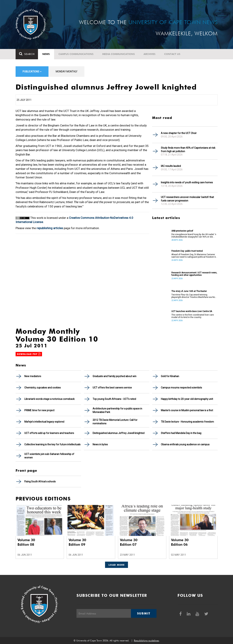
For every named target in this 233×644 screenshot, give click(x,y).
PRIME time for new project (39, 410)
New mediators (33, 376)
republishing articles (50, 228)
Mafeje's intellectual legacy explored (44, 422)
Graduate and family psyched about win (114, 376)
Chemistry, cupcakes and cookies (43, 388)
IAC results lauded (171, 166)
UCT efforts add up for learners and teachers (49, 433)
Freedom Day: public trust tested (187, 251)
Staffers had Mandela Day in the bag (181, 433)
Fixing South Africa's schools (40, 482)
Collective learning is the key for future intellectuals (52, 444)
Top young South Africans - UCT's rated (114, 399)
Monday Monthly (67, 72)
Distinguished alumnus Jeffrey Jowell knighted (119, 433)
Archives (149, 54)
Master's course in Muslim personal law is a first (187, 410)
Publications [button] (32, 72)
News (46, 54)
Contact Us (172, 54)
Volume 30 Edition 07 (129, 542)
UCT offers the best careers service (112, 388)
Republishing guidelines (146, 641)
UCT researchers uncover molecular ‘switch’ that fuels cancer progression (187, 199)
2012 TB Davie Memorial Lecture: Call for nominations (115, 422)
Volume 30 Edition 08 (26, 542)
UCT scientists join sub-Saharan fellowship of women (49, 456)
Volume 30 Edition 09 (77, 542)
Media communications (119, 54)
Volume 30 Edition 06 (180, 542)
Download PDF (29, 354)
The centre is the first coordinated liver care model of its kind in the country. (193, 316)
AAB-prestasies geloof (182, 231)
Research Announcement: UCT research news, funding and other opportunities (194, 274)
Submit (144, 613)
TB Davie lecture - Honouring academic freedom (187, 422)
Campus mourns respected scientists (181, 388)
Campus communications (76, 54)
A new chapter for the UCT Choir (179, 133)
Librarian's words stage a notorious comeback (49, 399)
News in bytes (100, 444)
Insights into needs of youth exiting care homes (187, 182)
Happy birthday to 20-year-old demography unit (187, 399)
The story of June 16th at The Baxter (189, 291)
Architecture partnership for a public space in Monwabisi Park (117, 410)
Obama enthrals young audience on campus (185, 444)
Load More (116, 565)
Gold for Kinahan (170, 376)
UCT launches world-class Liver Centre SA (192, 311)
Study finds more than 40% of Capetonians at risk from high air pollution (188, 150)
